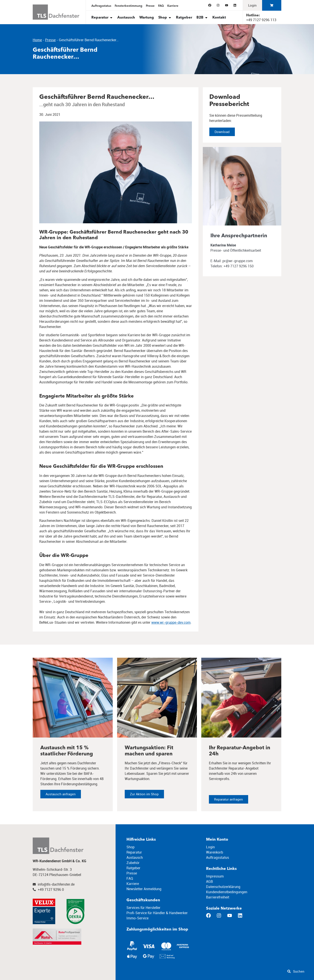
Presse (50, 40)
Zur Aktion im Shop (144, 797)
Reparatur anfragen (229, 803)
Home (37, 40)
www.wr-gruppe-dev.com (171, 622)
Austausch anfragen (61, 797)
